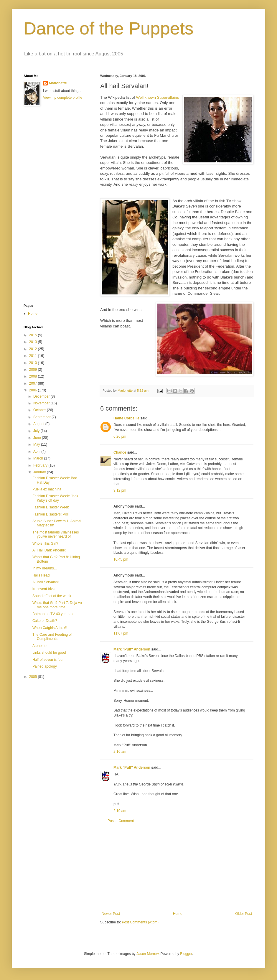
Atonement (41, 646)
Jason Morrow (147, 954)
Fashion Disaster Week (51, 507)
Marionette (58, 83)
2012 (34, 349)
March (39, 458)
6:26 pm (120, 437)
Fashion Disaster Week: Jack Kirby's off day (55, 498)
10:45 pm (121, 559)
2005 (34, 677)
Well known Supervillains (158, 97)
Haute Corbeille (126, 418)
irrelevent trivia (44, 589)
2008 (34, 376)
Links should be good (49, 653)
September (42, 417)
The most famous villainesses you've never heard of (56, 534)
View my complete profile (63, 98)
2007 (34, 383)
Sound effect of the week (52, 596)
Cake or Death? (45, 621)
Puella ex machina (47, 489)
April (37, 452)
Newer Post (111, 914)
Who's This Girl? (45, 543)
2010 (34, 363)
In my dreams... (45, 568)
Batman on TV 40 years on (53, 614)
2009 (34, 370)
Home (178, 914)
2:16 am (120, 752)
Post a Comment (121, 821)
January (40, 472)
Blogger (186, 954)
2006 (34, 390)
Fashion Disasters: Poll (51, 514)
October (40, 410)
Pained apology (45, 666)
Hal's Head (41, 575)
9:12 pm (120, 490)
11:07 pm (121, 633)
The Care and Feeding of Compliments (52, 637)
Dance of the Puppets (109, 28)
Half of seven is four (48, 660)
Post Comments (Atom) (140, 922)
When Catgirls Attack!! (50, 628)
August (39, 424)
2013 (34, 342)
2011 (34, 356)
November (42, 403)
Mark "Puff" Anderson (132, 649)
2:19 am (120, 811)
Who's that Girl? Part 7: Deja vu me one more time (57, 605)
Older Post (244, 914)
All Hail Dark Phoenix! (50, 550)
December (42, 396)
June (38, 438)
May (37, 444)
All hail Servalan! (46, 582)
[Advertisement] (177, 867)
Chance (120, 452)
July (37, 431)
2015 (34, 335)
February (41, 465)
